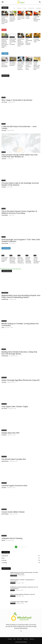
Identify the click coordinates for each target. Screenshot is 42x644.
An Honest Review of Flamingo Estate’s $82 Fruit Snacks (28, 260)
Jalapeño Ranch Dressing (12, 538)
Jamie (3, 328)
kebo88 (2, 269)
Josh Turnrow (4, 102)
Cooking (19, 8)
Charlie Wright (5, 215)
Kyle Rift (3, 540)
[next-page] (25, 547)
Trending (38, 8)
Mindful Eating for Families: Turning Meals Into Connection (13, 42)
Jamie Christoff (5, 243)
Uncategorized (5, 37)
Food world (31, 8)
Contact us (32, 639)
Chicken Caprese (28, 17)
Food (25, 8)
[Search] (40, 2)
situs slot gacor (17, 269)
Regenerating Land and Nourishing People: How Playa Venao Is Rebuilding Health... (5, 43)
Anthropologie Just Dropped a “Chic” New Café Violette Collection (21, 240)
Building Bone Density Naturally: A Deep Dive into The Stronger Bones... (5, 20)
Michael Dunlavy (5, 461)
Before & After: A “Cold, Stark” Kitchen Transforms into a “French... (29, 66)
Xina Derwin (4, 435)
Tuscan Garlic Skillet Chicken (13, 512)
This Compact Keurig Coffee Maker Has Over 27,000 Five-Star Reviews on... (21, 66)
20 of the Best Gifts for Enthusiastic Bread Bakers (5, 65)
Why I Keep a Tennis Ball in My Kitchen (13, 64)
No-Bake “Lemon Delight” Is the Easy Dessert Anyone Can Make (37, 66)
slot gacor (8, 269)
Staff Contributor (5, 514)
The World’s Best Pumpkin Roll (14, 459)
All (14, 8)
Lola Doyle (4, 187)
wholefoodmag (5, 299)
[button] (3, 2)
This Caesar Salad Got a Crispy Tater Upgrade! (12, 19)
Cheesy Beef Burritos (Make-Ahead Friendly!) (37, 19)
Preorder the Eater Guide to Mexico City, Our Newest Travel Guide (13, 260)
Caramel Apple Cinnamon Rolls (14, 486)
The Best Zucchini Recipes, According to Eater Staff (37, 260)
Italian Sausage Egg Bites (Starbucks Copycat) (21, 380)
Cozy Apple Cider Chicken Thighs (37, 40)
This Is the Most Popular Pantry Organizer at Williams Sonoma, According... (19, 212)
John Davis (4, 130)
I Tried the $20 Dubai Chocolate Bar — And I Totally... (19, 127)
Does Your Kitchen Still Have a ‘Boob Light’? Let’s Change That (21, 260)
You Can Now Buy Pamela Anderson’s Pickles (5, 259)
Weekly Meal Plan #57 (11, 433)
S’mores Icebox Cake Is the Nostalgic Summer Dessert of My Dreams (20, 184)
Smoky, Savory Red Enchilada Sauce (21, 18)
